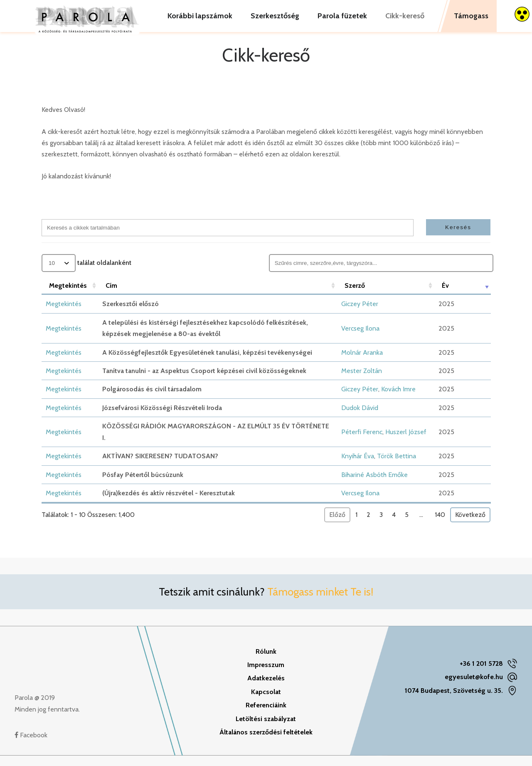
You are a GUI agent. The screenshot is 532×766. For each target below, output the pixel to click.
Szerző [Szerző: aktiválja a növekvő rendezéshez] (355, 296)
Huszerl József (406, 442)
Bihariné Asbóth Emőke (374, 485)
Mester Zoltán (362, 381)
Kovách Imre (398, 399)
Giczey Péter (360, 314)
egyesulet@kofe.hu (474, 687)
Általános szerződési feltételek (266, 743)
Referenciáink (266, 715)
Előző (337, 525)
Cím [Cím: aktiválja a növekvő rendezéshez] (111, 296)
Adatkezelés (266, 688)
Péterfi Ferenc (362, 442)
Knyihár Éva (358, 466)
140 (440, 525)
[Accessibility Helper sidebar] (522, 14)
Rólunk (266, 662)
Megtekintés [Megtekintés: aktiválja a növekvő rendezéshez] (68, 296)
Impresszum (266, 675)
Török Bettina (397, 466)
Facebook (31, 745)
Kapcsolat (266, 702)
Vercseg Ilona (360, 339)
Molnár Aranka (362, 363)
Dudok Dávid (360, 418)
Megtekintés (64, 314)
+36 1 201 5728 (481, 674)
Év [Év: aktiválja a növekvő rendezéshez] (445, 296)
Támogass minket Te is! (320, 602)
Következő (470, 525)
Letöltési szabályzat (266, 729)
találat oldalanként (86, 273)
